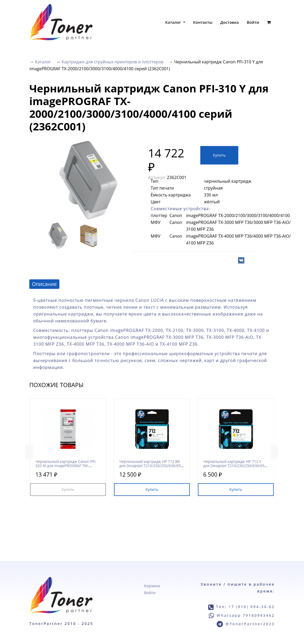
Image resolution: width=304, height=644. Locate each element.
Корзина (152, 586)
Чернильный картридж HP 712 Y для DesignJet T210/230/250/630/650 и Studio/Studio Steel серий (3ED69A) (235, 466)
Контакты (203, 22)
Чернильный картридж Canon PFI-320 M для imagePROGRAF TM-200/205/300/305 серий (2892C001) (66, 466)
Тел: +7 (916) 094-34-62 (245, 607)
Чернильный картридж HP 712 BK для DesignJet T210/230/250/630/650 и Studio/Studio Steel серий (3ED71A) (151, 466)
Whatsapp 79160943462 (246, 615)
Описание (44, 284)
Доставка (230, 22)
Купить (219, 155)
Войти (253, 22)
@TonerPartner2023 (250, 624)
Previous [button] (29, 452)
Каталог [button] (174, 22)
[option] (88, 180)
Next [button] (275, 452)
